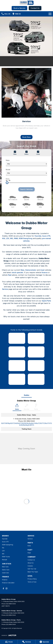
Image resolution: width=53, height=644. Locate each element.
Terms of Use (32, 582)
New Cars (5, 567)
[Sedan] (26, 198)
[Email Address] (26, 424)
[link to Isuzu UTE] (36, 338)
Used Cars (6, 573)
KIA (4, 238)
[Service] (26, 642)
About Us (31, 563)
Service (5, 289)
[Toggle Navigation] (50, 14)
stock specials (17, 272)
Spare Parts (46, 301)
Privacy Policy (32, 579)
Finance (5, 580)
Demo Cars (6, 570)
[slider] (7, 183)
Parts (29, 546)
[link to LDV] (17, 366)
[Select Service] (26, 407)
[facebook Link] (3, 588)
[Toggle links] (9, 635)
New (22, 270)
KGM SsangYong (26, 238)
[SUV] (13, 205)
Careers (30, 566)
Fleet (29, 553)
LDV (8, 238)
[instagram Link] (7, 588)
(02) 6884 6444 (29, 421)
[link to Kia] (36, 352)
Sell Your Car (32, 569)
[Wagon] (40, 198)
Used (42, 270)
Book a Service (19, 8)
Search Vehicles (26, 189)
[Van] (40, 205)
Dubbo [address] (27, 395)
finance (45, 272)
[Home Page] (26, 3)
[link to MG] (36, 366)
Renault (5, 560)
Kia (3, 548)
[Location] (17, 407)
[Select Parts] (36, 407)
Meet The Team (33, 572)
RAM (16, 238)
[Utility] (26, 205)
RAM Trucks (6, 557)
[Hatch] (13, 198)
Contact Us (35, 8)
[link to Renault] (36, 379)
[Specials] (44, 642)
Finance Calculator (8, 583)
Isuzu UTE (46, 236)
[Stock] (9, 642)
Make (26, 163)
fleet (10, 275)
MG (12, 238)
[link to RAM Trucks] (17, 379)
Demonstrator (31, 270)
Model (26, 172)
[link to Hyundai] (17, 338)
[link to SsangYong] (17, 352)
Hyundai (38, 236)
